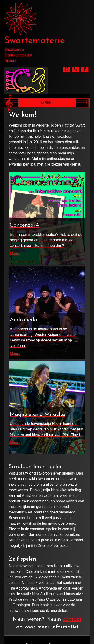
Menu (47, 103)
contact (72, 619)
